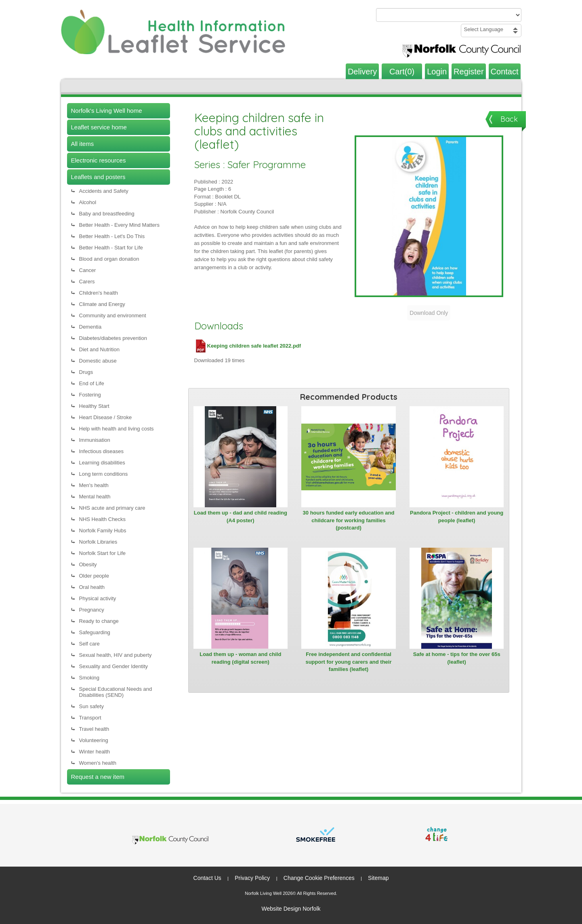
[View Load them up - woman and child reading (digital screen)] (241, 598)
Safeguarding (95, 632)
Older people (94, 576)
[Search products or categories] (449, 15)
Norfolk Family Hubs (103, 531)
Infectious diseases (102, 451)
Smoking (89, 678)
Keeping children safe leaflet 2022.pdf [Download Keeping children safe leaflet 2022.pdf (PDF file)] (248, 346)
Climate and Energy (102, 304)
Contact (505, 72)
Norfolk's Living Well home (107, 111)
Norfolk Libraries (98, 542)
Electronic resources (99, 160)
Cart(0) (402, 72)
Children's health (99, 293)
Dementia (90, 327)
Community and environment (113, 315)
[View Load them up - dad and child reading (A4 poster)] (241, 457)
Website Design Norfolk (291, 909)
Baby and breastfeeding (107, 214)
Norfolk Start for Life (103, 553)
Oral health (92, 587)
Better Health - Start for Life (111, 248)
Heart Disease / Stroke (106, 417)
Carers (87, 282)
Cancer (88, 270)
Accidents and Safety (104, 191)
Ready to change (99, 621)
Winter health (95, 752)
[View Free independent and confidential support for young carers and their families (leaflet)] (349, 598)
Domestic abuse (98, 361)
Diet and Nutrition (99, 349)
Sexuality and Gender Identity (114, 666)
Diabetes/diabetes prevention (113, 338)
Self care (89, 644)
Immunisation (95, 440)
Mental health (95, 497)
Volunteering (94, 740)
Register (469, 72)
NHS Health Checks (103, 519)
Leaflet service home (99, 127)
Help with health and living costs (117, 429)
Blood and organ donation (109, 259)
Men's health (94, 485)
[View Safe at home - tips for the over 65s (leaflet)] (457, 598)
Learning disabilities (102, 463)
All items (83, 144)
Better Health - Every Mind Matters (119, 225)
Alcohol (88, 202)
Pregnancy (92, 610)
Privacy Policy (252, 878)
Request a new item (98, 777)
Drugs (86, 372)
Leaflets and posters (98, 177)
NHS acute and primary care (112, 508)
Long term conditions (104, 474)
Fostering (90, 395)
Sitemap (378, 878)
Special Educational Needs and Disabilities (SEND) (116, 692)
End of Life (92, 383)
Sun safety (91, 706)
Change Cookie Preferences (319, 878)
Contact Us (207, 878)
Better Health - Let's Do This (112, 236)
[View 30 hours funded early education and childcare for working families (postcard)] (349, 457)
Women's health (98, 763)
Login (437, 72)
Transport (90, 718)
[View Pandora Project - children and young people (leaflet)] (457, 457)
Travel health (94, 729)
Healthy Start (94, 406)
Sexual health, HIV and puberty (116, 655)
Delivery (362, 72)
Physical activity (98, 598)
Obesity (88, 564)
